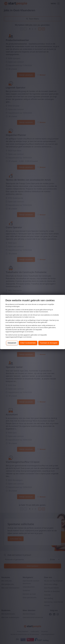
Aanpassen (12, 343)
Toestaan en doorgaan (49, 343)
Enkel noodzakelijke (28, 343)
